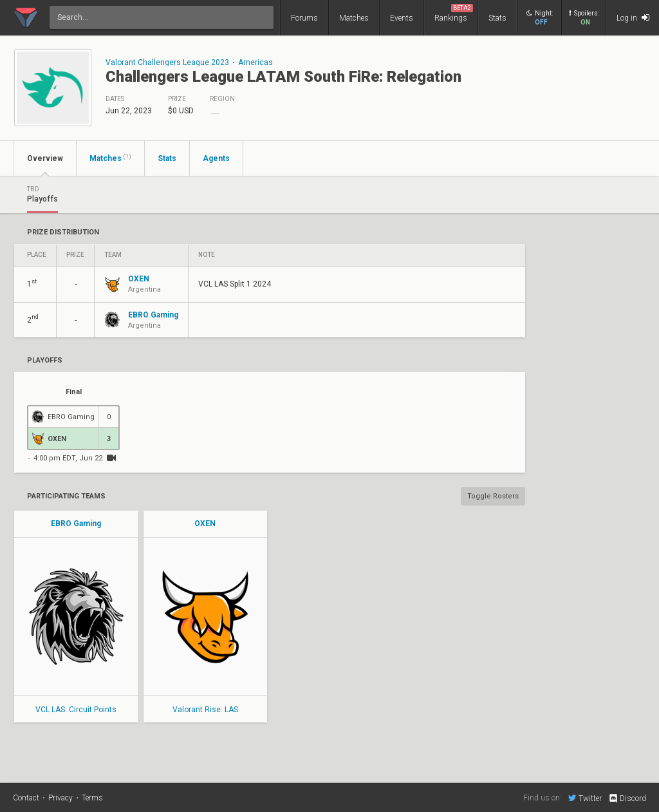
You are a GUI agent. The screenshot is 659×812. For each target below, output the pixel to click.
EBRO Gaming (76, 524)
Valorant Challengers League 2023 (167, 62)
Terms (92, 798)
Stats (497, 18)
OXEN (205, 524)
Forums (304, 18)
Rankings (454, 13)
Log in (633, 18)
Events (402, 18)
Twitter (585, 798)
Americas (255, 62)
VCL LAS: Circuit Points (76, 710)
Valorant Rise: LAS (205, 710)
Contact (26, 798)
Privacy (60, 798)
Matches (354, 18)
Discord (627, 798)
